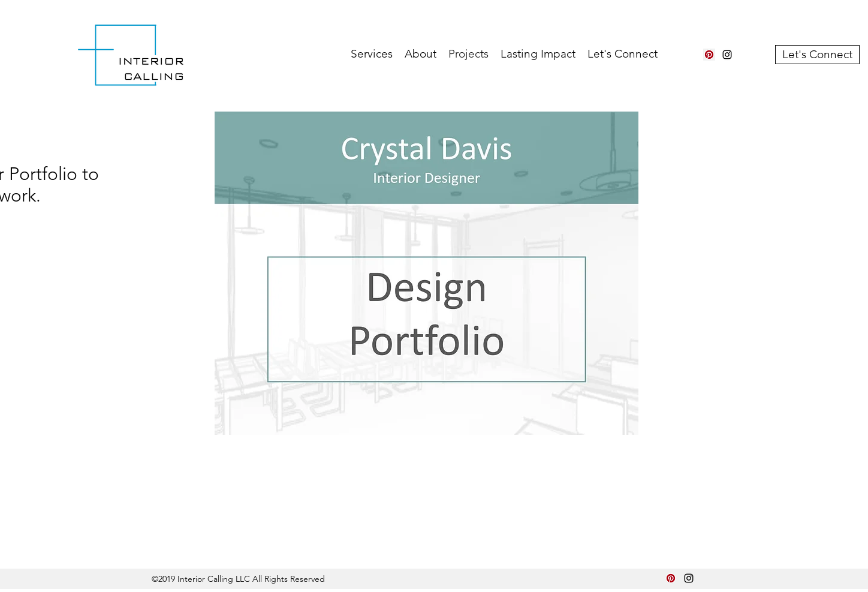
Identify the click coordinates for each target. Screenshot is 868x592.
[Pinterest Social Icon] (709, 55)
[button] (372, 54)
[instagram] (727, 55)
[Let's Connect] (817, 55)
